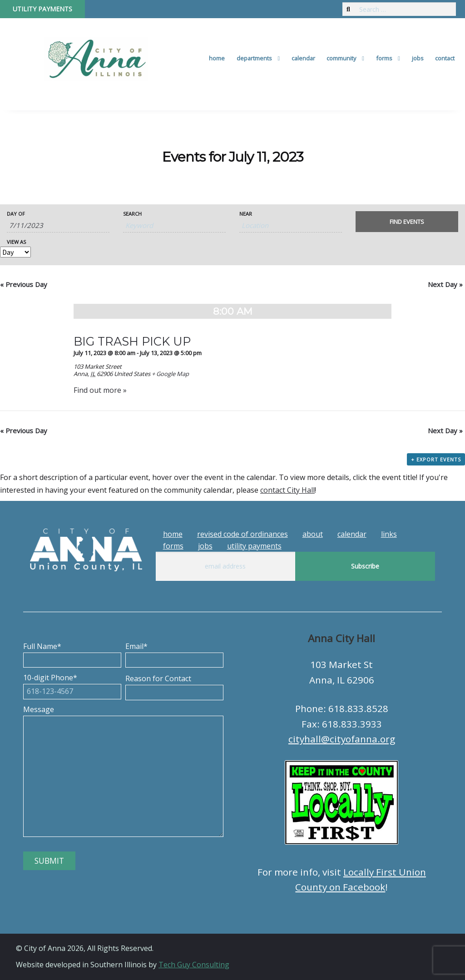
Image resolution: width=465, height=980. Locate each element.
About (313, 534)
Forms (384, 58)
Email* (174, 653)
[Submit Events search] (407, 222)
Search (132, 214)
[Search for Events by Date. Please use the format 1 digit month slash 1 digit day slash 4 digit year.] (58, 225)
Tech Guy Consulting (194, 965)
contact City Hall (287, 490)
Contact (445, 58)
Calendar (303, 58)
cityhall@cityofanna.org (342, 739)
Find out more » (100, 390)
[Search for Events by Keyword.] (174, 225)
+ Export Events (436, 459)
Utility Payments (42, 9)
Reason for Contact (174, 685)
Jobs (418, 58)
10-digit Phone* (72, 684)
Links (389, 534)
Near (246, 214)
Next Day (445, 284)
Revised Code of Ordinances (242, 534)
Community (341, 58)
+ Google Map (170, 374)
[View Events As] (15, 252)
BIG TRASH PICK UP (132, 341)
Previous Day (24, 284)
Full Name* (72, 653)
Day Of (16, 214)
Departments (254, 58)
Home (217, 58)
